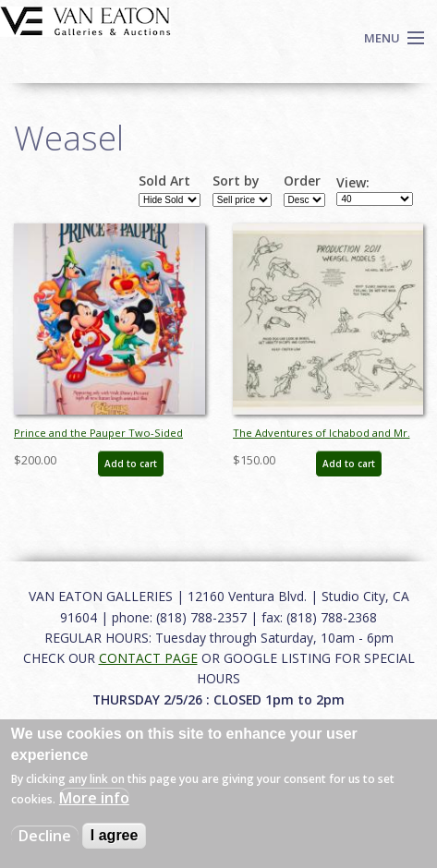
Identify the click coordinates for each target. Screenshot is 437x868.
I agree (115, 835)
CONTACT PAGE (148, 658)
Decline (45, 836)
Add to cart (131, 464)
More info (94, 798)
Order (302, 181)
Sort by (236, 181)
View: (353, 183)
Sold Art (164, 181)
